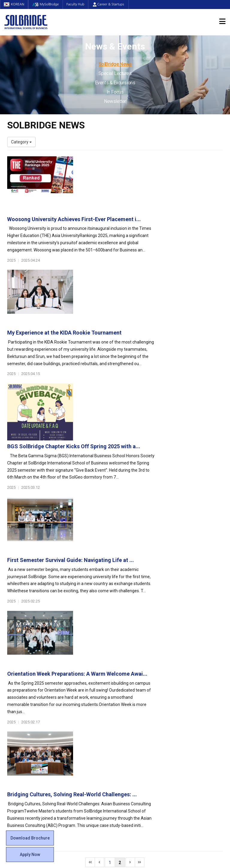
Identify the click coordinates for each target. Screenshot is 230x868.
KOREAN (15, 4)
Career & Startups (113, 4)
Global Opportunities (87, 729)
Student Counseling (138, 743)
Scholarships (188, 689)
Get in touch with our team (171, 639)
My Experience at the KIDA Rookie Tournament (139, 226)
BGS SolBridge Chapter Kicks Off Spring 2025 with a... (149, 290)
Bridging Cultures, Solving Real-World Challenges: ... (147, 481)
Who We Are (19, 671)
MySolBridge (48, 4)
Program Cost (189, 683)
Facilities (128, 737)
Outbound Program (82, 743)
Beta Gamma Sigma (139, 689)
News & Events (193, 711)
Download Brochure (30, 838)
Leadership (18, 677)
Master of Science (81, 695)
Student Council (134, 671)
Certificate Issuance (138, 713)
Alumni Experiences (138, 695)
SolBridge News (115, 64)
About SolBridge (26, 663)
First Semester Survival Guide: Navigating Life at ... (145, 353)
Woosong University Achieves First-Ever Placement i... (149, 162)
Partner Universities (82, 737)
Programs (75, 663)
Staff (12, 725)
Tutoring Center (134, 749)
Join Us (14, 731)
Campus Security (136, 755)
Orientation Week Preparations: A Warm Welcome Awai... (152, 417)
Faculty (14, 719)
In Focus (115, 92)
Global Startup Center (140, 677)
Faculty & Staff (24, 711)
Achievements (21, 689)
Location (15, 695)
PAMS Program (78, 749)
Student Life (133, 663)
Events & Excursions (115, 83)
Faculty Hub (80, 4)
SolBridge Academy (82, 713)
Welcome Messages (26, 683)
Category (21, 142)
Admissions (189, 663)
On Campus (132, 729)
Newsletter (115, 101)
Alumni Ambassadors (84, 767)
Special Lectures (115, 73)
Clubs (125, 683)
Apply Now (30, 854)
